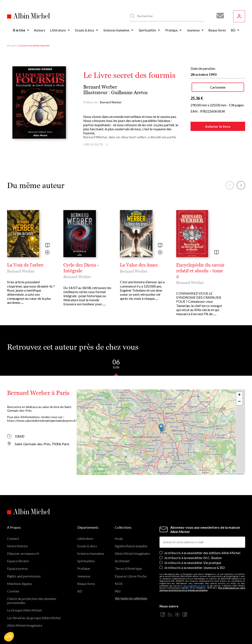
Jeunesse (84, 576)
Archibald (122, 561)
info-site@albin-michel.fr (195, 586)
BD (80, 591)
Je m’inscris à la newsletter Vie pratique (193, 563)
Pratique (84, 568)
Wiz (118, 591)
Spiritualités (86, 561)
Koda (119, 538)
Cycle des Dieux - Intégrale (81, 268)
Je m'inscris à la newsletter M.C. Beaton (193, 558)
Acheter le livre (218, 126)
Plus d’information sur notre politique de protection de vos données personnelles (202, 589)
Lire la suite (96, 144)
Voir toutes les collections (131, 598)
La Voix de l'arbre (25, 265)
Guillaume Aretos (129, 93)
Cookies (13, 591)
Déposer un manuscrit (23, 553)
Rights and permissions (24, 576)
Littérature (85, 538)
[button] (9, 637)
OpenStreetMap (229, 474)
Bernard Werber (100, 87)
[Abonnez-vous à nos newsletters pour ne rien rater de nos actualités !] (219, 16)
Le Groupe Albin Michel (24, 610)
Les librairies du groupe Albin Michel (34, 618)
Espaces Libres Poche (131, 576)
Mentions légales (20, 584)
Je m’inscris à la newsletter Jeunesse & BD (195, 568)
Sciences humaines (91, 553)
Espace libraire (18, 561)
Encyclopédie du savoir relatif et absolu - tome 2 (200, 271)
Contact (13, 538)
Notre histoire (17, 546)
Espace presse (17, 568)
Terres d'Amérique (128, 568)
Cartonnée (218, 87)
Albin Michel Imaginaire (25, 625)
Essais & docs (87, 546)
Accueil (11, 45)
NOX (119, 584)
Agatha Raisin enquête (131, 546)
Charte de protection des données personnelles (32, 601)
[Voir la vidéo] (47, 253)
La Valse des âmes (139, 265)
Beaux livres (86, 584)
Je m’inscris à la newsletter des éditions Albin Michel (202, 553)
